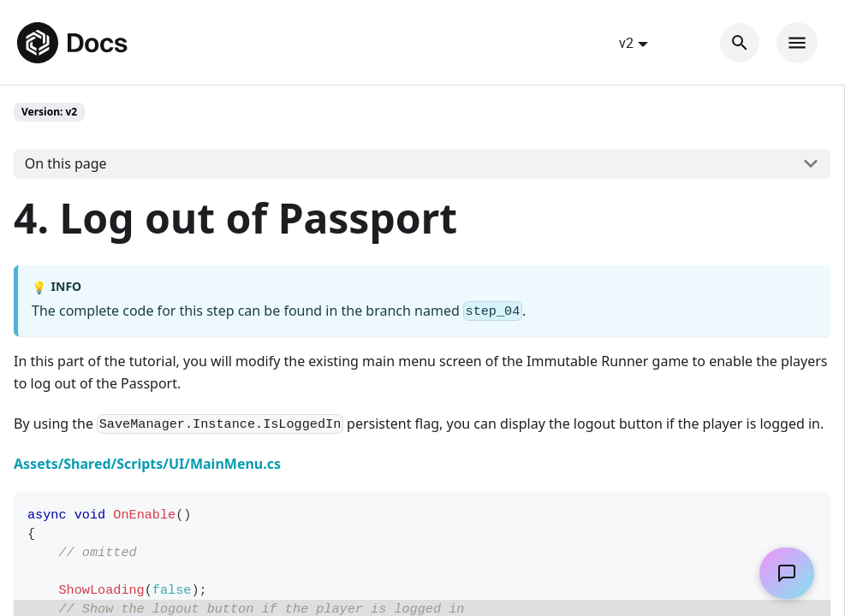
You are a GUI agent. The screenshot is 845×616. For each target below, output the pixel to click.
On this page (66, 163)
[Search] (740, 43)
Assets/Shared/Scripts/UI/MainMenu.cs (147, 464)
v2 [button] (626, 43)
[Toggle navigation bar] (797, 43)
